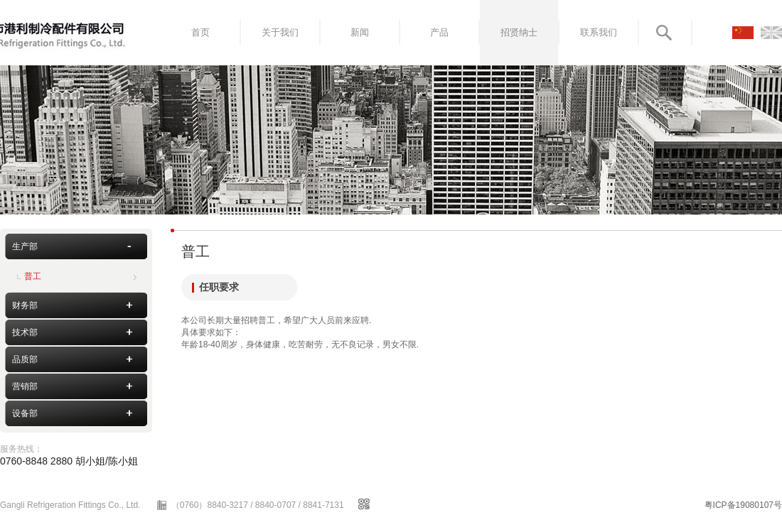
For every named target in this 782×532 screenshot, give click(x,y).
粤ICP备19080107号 (743, 505)
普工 (33, 276)
